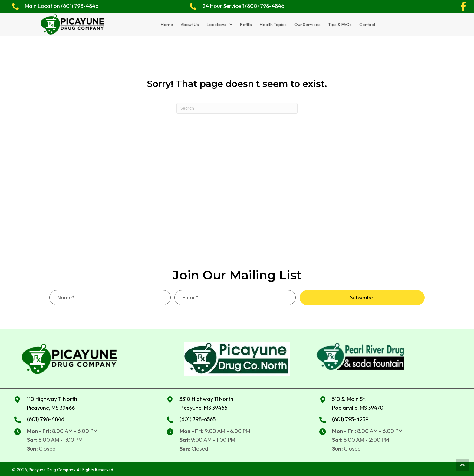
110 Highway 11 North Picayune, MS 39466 (52, 402)
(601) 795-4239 (350, 418)
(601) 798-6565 (197, 418)
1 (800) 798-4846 (263, 6)
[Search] (237, 107)
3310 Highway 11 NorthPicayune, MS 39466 (206, 402)
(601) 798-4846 (80, 6)
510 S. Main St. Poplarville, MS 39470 (358, 402)
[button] (463, 6)
